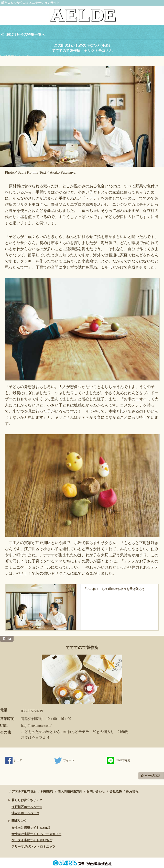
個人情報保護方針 (70, 791)
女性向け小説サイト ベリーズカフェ (36, 834)
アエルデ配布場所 (24, 791)
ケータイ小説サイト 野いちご (32, 840)
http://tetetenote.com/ (36, 726)
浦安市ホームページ (25, 813)
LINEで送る (119, 760)
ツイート (64, 760)
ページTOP (152, 776)
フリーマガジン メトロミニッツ (33, 847)
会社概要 (116, 791)
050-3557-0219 (32, 711)
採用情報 (132, 791)
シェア (14, 760)
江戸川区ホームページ (27, 807)
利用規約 (47, 791)
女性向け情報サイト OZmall (31, 828)
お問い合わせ (96, 791)
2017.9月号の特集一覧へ (26, 35)
